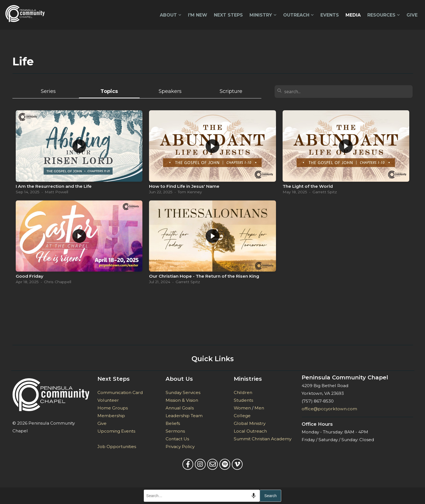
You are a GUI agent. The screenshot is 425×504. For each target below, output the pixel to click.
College (242, 416)
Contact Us (177, 439)
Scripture (231, 91)
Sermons (175, 431)
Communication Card (120, 392)
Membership (111, 416)
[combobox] (202, 496)
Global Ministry (250, 423)
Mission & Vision (182, 400)
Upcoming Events (116, 431)
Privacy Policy (180, 447)
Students (243, 400)
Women (242, 408)
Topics (109, 91)
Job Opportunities (117, 447)
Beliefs (173, 423)
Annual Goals (180, 408)
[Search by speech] (254, 496)
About (171, 15)
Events (330, 15)
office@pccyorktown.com (329, 409)
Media (353, 15)
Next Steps (228, 15)
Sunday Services (183, 392)
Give (412, 15)
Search (270, 496)
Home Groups (113, 408)
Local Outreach (250, 431)
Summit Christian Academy (263, 439)
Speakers (170, 91)
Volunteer (108, 400)
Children (243, 392)
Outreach (298, 15)
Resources (384, 15)
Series (48, 91)
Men (259, 408)
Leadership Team (185, 416)
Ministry (263, 15)
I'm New (198, 15)
